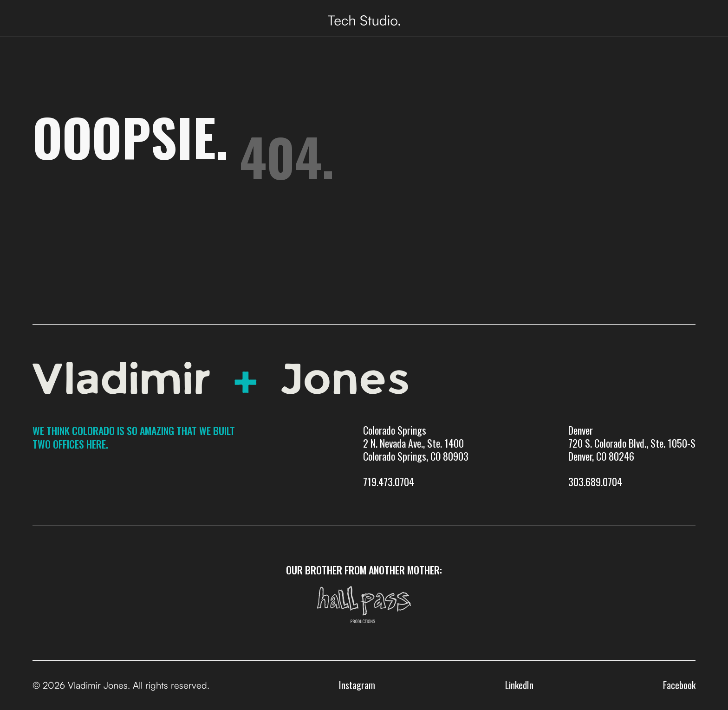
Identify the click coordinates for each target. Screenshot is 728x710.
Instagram (357, 685)
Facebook (679, 685)
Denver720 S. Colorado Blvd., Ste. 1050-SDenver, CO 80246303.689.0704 (632, 456)
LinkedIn (519, 685)
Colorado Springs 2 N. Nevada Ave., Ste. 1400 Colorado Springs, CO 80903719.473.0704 (416, 456)
